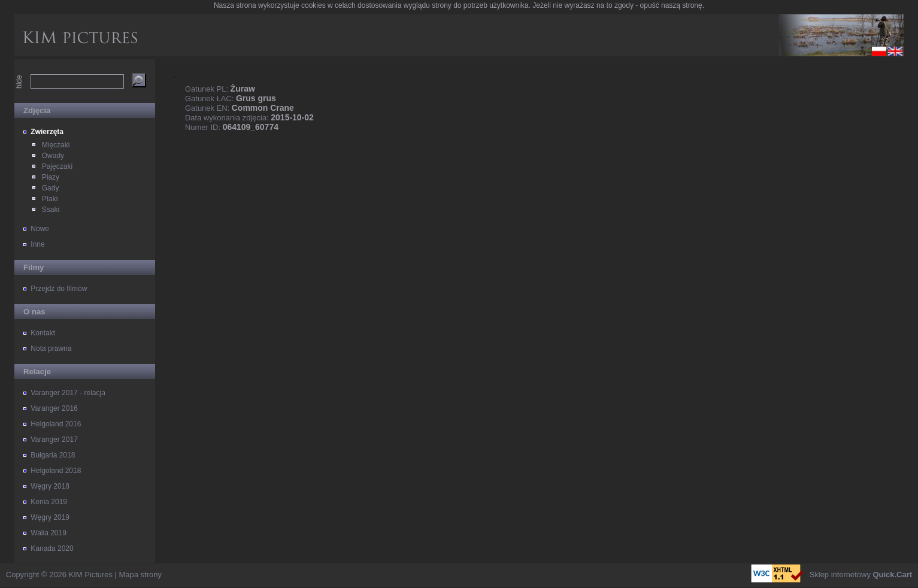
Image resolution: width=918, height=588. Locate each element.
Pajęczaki (57, 166)
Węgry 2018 (50, 486)
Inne (37, 244)
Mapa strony (140, 575)
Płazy (51, 177)
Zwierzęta (47, 132)
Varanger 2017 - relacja (68, 393)
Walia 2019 (49, 533)
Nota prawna (51, 348)
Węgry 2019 (50, 517)
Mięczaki (56, 145)
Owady (53, 156)
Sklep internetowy (861, 575)
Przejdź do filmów (59, 289)
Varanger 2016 (54, 408)
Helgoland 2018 (56, 471)
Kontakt (43, 333)
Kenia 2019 (49, 502)
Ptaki (50, 199)
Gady (51, 188)
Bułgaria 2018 (53, 455)
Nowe (40, 229)
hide (19, 82)
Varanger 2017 (54, 440)
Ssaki (51, 210)
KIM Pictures (91, 575)
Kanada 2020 (52, 548)
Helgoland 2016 (56, 424)
